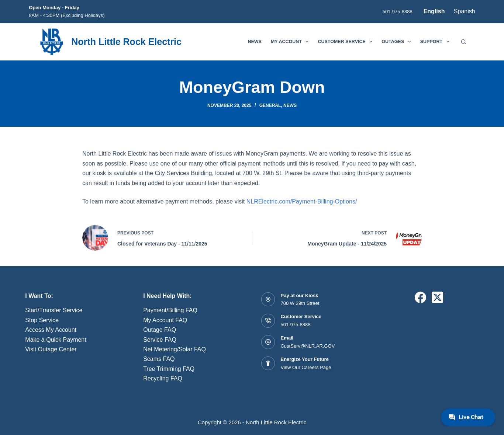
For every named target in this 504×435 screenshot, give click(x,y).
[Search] (464, 42)
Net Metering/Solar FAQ (175, 349)
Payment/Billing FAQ (170, 310)
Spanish (465, 11)
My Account (291, 42)
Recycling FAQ (163, 378)
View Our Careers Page (306, 367)
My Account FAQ (165, 320)
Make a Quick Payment (56, 340)
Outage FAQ (160, 330)
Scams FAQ (159, 359)
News (255, 42)
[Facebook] (420, 297)
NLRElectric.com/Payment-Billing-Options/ (302, 201)
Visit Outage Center (51, 349)
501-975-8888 (398, 12)
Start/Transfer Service (54, 310)
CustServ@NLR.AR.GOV (308, 346)
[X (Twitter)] (437, 297)
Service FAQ (160, 340)
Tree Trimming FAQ (169, 369)
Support (436, 42)
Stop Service (42, 320)
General (270, 105)
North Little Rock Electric (126, 42)
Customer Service (346, 42)
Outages (398, 42)
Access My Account (51, 330)
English (434, 11)
